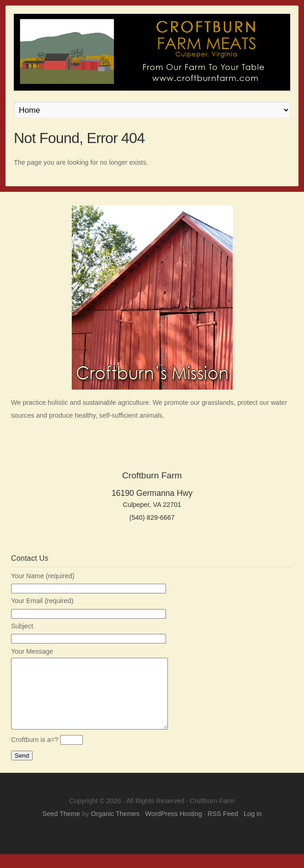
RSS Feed (223, 828)
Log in (253, 828)
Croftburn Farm (152, 52)
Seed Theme (61, 828)
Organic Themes (115, 828)
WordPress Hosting (174, 828)
